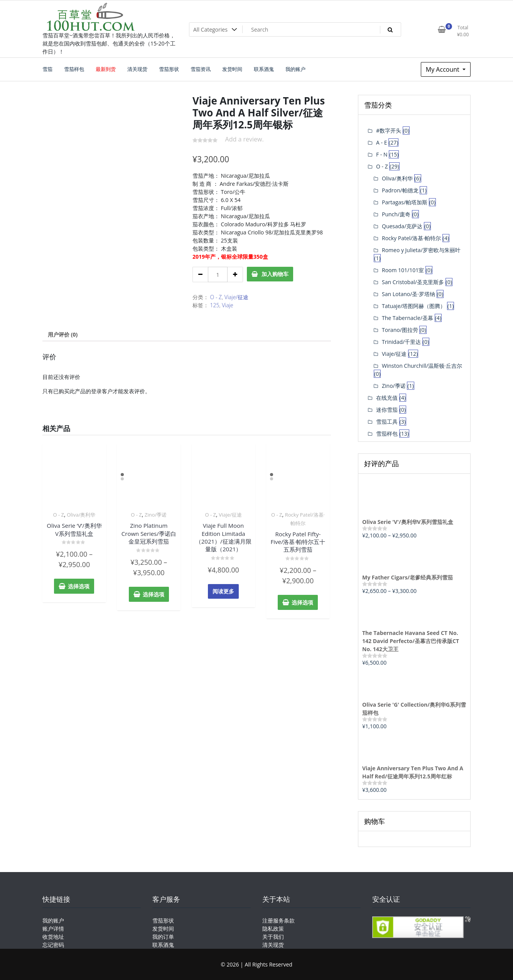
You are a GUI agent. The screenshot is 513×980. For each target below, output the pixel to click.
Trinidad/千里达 (401, 342)
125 (215, 305)
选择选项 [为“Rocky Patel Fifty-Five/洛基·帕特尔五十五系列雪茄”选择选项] (302, 602)
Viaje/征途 (236, 297)
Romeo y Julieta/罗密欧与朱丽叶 (421, 250)
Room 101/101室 (403, 270)
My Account (443, 69)
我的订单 (163, 937)
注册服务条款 (278, 920)
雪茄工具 (387, 422)
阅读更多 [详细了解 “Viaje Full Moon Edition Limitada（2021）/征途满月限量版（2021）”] (223, 591)
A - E (381, 142)
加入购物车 (275, 274)
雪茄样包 (387, 434)
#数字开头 (389, 130)
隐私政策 (273, 929)
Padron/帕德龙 (400, 190)
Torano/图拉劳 (400, 330)
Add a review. (245, 139)
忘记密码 (53, 945)
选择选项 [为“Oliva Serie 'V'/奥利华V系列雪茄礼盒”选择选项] (79, 586)
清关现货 (273, 945)
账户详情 (53, 929)
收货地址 (53, 937)
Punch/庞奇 (396, 214)
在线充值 (387, 398)
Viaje (228, 305)
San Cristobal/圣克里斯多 (413, 282)
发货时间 (163, 929)
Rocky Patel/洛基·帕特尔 (411, 238)
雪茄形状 (163, 920)
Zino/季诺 (156, 515)
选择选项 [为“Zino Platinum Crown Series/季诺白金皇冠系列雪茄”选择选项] (154, 594)
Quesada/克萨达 (402, 226)
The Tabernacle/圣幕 (408, 318)
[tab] (63, 334)
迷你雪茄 (387, 410)
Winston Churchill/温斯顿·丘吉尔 (422, 366)
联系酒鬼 (163, 945)
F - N (382, 154)
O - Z (216, 297)
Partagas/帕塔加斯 (405, 202)
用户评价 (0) (63, 334)
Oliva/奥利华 (81, 515)
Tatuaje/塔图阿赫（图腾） (414, 306)
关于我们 (273, 937)
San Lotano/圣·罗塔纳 (408, 294)
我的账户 (53, 920)
